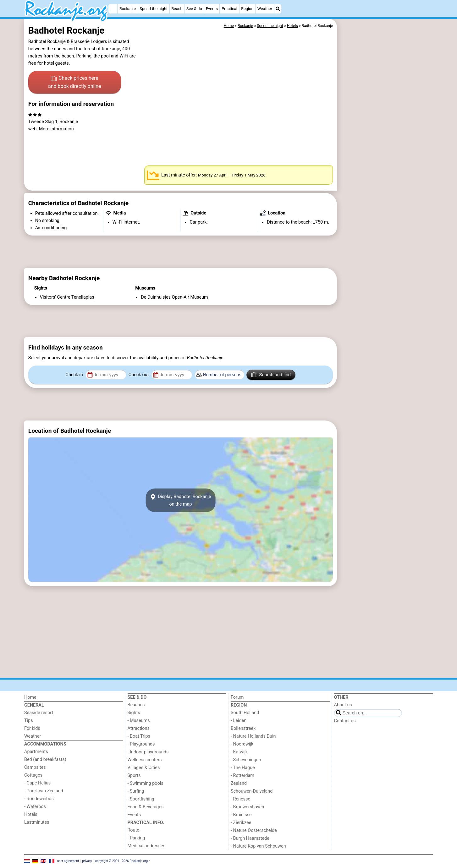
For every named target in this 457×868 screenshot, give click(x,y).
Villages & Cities (144, 768)
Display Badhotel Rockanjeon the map (180, 500)
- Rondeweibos (39, 799)
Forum (237, 697)
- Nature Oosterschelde (254, 830)
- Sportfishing (141, 799)
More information (56, 129)
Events (212, 9)
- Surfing (136, 791)
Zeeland (239, 783)
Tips (29, 721)
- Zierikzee (241, 823)
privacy (87, 861)
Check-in (75, 375)
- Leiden (239, 721)
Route (133, 830)
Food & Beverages (146, 807)
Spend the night (154, 9)
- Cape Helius (37, 783)
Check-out (139, 375)
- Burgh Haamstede (250, 838)
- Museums (139, 721)
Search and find (271, 375)
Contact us (345, 721)
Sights (134, 713)
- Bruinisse (241, 815)
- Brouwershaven (247, 807)
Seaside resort (39, 713)
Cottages (33, 775)
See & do (194, 9)
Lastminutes (37, 822)
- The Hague (243, 768)
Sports (134, 776)
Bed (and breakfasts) (45, 759)
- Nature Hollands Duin (253, 736)
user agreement (68, 861)
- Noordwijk (242, 744)
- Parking (136, 838)
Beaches (136, 705)
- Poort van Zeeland (44, 791)
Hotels (31, 814)
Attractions (139, 728)
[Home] (113, 9)
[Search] (278, 9)
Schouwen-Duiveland (252, 791)
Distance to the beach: (289, 222)
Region (247, 9)
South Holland (245, 713)
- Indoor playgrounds (148, 752)
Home (30, 697)
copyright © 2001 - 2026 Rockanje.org (122, 861)
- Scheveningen (246, 760)
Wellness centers (145, 760)
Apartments (36, 752)
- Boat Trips (139, 736)
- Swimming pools (146, 783)
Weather (265, 9)
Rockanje (128, 9)
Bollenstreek (243, 728)
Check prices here (75, 83)
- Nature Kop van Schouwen (258, 846)
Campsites (35, 767)
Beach (177, 9)
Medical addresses (147, 846)
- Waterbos (35, 807)
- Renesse (240, 799)
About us (343, 705)
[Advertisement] (386, 163)
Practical (229, 9)
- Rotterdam (242, 776)
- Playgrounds (141, 744)
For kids (32, 728)
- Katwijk (239, 752)
